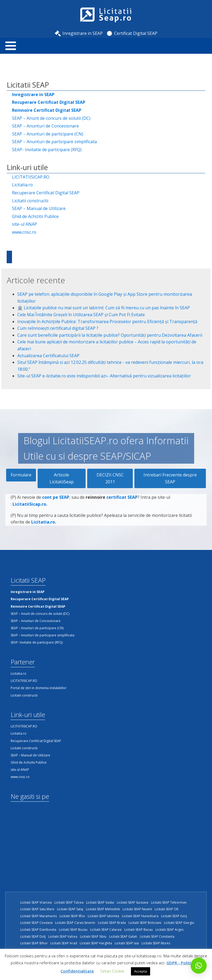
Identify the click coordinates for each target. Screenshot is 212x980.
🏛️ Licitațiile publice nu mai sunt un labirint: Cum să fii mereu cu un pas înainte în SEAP (104, 308)
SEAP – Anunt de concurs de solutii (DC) (51, 118)
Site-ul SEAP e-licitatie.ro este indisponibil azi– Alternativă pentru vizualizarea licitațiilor (104, 376)
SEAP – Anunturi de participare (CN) (48, 134)
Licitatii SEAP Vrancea (36, 902)
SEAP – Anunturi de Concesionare (45, 126)
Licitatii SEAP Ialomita (103, 916)
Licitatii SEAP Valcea (63, 936)
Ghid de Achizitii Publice (35, 216)
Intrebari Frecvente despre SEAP (170, 478)
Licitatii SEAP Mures (156, 943)
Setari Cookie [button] (112, 971)
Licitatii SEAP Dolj (33, 936)
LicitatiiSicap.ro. (30, 506)
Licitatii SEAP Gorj (174, 916)
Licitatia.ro (22, 185)
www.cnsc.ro (24, 232)
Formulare (21, 475)
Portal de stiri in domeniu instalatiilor (39, 688)
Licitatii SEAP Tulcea (69, 902)
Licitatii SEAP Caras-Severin (75, 923)
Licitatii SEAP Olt (167, 909)
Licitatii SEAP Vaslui (100, 902)
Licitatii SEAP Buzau (73, 930)
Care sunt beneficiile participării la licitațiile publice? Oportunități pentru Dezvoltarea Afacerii (110, 335)
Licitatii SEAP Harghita (96, 943)
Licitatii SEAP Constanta (157, 936)
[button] (199, 966)
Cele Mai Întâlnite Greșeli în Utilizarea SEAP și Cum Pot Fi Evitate (81, 315)
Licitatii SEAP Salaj (70, 909)
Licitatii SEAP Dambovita (38, 930)
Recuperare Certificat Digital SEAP (46, 193)
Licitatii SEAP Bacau (139, 930)
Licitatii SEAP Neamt (137, 909)
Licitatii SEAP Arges (169, 930)
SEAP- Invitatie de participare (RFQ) (47, 150)
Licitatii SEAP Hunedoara (140, 916)
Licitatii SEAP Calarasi (106, 930)
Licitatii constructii (30, 201)
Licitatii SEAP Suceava (133, 902)
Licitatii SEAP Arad (64, 943)
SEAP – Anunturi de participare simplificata (54, 142)
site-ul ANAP (25, 224)
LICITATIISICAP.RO (31, 177)
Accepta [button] (141, 971)
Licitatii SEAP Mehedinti (103, 909)
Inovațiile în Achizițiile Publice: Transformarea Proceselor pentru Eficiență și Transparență (107, 322)
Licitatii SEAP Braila (112, 923)
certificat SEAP (122, 499)
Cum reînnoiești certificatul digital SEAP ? (58, 328)
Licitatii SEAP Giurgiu (179, 923)
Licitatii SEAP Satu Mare (37, 909)
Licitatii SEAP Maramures (39, 916)
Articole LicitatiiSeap (62, 478)
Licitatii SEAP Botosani (145, 923)
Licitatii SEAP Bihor (34, 943)
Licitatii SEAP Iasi (127, 943)
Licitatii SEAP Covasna (36, 923)
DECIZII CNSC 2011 (110, 478)
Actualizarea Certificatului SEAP (48, 356)
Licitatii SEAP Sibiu (93, 936)
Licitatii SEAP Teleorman (169, 902)
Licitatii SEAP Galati (123, 936)
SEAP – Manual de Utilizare (39, 208)
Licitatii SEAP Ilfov (72, 916)
